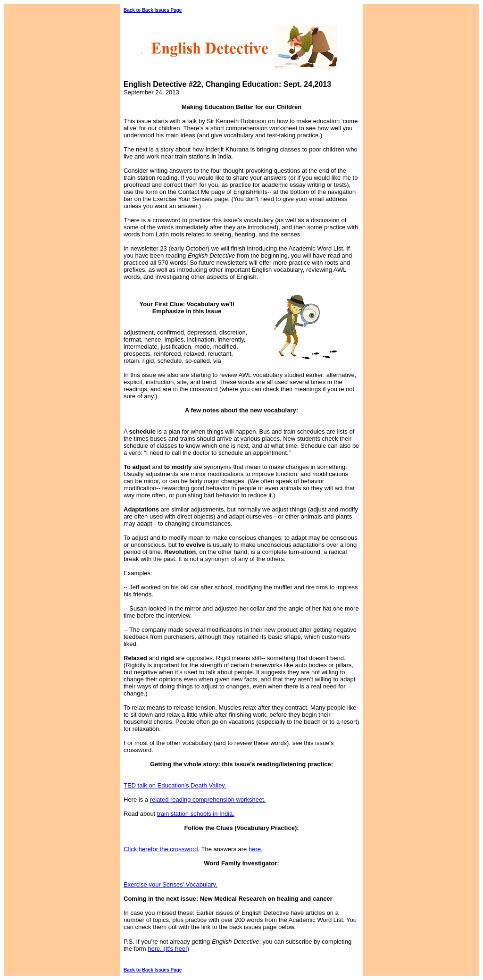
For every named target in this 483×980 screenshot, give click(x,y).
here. (256, 849)
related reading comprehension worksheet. (208, 800)
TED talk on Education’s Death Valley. (175, 785)
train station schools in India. (196, 814)
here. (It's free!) (168, 949)
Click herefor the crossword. (162, 849)
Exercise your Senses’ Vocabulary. (171, 884)
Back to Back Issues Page (153, 10)
